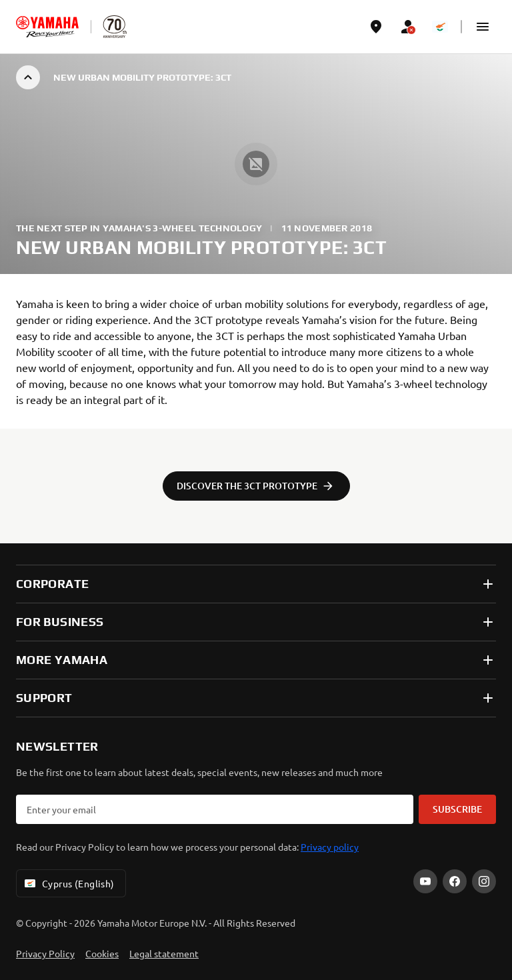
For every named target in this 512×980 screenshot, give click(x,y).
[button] (483, 27)
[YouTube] (425, 881)
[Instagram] (484, 881)
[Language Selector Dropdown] (440, 27)
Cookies (102, 953)
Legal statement (164, 953)
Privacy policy (330, 847)
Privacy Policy (45, 953)
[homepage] (47, 27)
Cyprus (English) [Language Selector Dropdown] (68, 883)
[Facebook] (455, 881)
